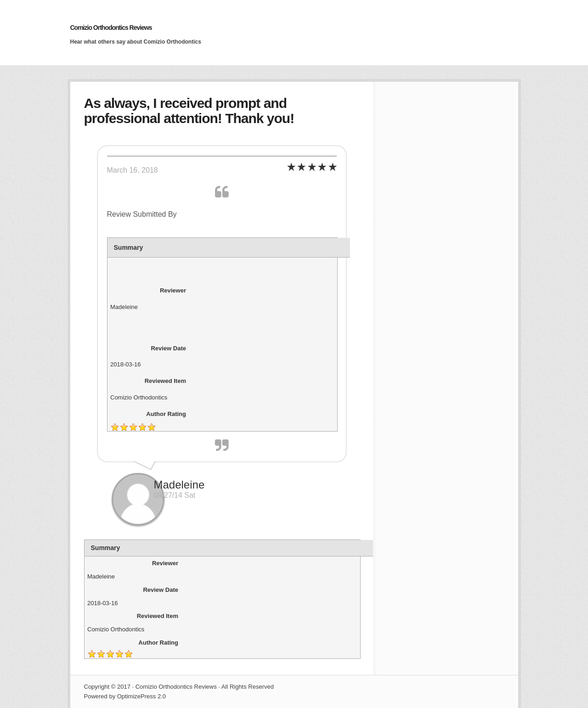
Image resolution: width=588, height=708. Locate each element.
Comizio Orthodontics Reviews (111, 28)
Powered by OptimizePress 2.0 (125, 696)
